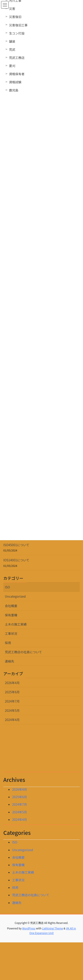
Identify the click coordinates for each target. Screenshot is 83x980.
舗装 (12, 41)
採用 (8, 643)
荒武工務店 (17, 58)
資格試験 (15, 82)
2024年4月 (12, 720)
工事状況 (11, 633)
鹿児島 (14, 90)
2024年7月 (12, 701)
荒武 (12, 49)
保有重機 (11, 615)
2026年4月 (12, 683)
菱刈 (12, 66)
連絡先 (10, 661)
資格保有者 (17, 74)
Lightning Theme (53, 928)
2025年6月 (12, 692)
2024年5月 (12, 710)
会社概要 (11, 606)
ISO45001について (16, 545)
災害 (12, 9)
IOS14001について (16, 560)
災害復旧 (15, 17)
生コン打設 (17, 33)
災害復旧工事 (18, 25)
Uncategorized (15, 596)
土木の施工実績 (16, 624)
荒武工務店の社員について (23, 652)
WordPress (29, 928)
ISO (7, 587)
